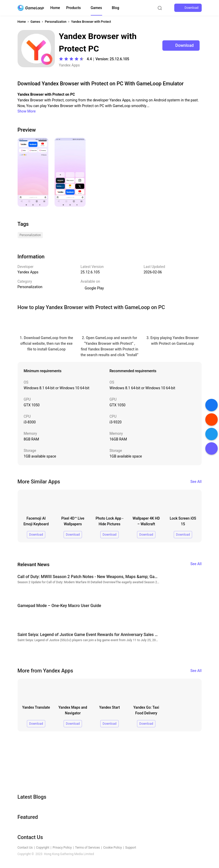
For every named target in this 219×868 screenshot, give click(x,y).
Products (74, 8)
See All (196, 482)
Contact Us (25, 848)
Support (131, 848)
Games (96, 8)
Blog (116, 8)
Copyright (43, 848)
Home (55, 8)
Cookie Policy (112, 848)
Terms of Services (87, 848)
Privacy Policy (62, 848)
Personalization (56, 22)
